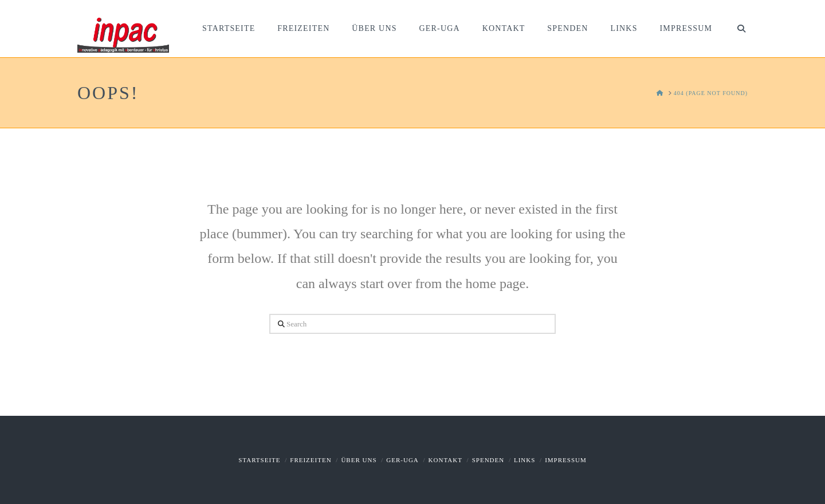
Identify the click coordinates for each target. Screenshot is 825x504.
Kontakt (445, 460)
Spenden (488, 460)
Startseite (259, 460)
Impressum (566, 460)
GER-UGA (402, 460)
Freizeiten (311, 460)
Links (525, 460)
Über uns (359, 460)
